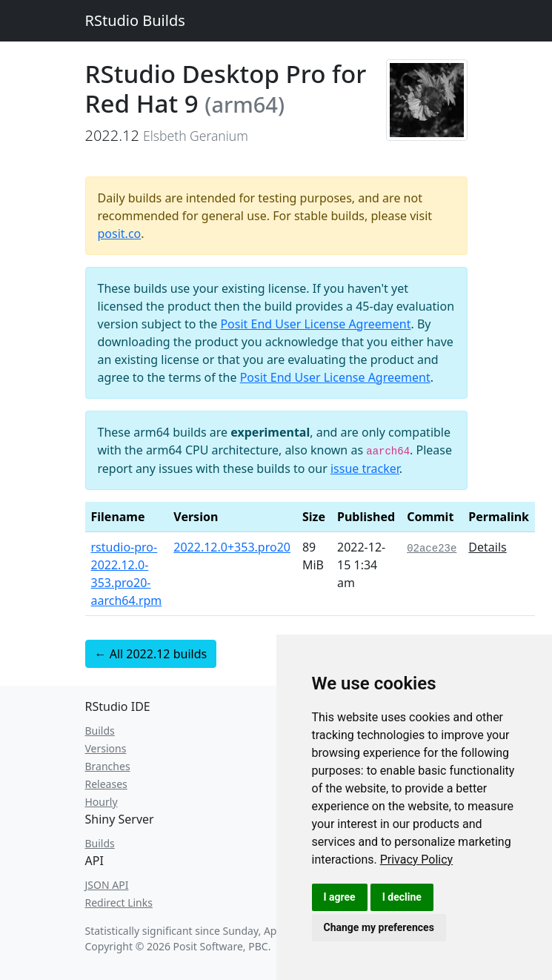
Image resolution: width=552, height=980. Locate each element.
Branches (108, 766)
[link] (417, 860)
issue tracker (365, 469)
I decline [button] (402, 897)
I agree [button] (340, 897)
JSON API (107, 885)
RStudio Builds (135, 20)
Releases (106, 784)
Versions (106, 748)
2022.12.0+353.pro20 (232, 547)
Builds (100, 731)
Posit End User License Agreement (315, 324)
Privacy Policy (417, 860)
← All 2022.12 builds (151, 654)
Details (487, 547)
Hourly (102, 802)
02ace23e (432, 549)
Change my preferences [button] (379, 927)
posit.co (120, 234)
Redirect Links (119, 903)
